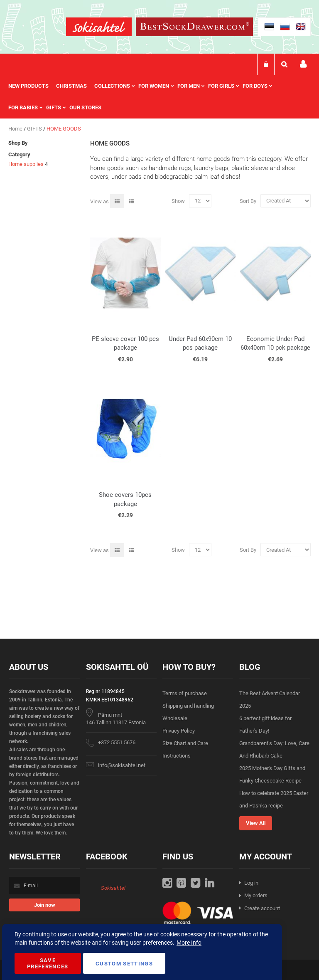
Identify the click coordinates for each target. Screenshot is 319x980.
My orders (256, 895)
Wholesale (175, 718)
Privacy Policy (179, 731)
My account (303, 64)
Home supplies (26, 164)
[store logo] (99, 28)
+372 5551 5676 (117, 742)
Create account (262, 908)
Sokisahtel (113, 888)
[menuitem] (32, 86)
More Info (189, 943)
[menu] (159, 97)
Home (16, 129)
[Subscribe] (44, 905)
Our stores (85, 107)
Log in (251, 883)
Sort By (248, 201)
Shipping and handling (188, 706)
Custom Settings (124, 964)
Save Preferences (48, 963)
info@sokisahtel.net (122, 765)
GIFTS (35, 129)
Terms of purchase (185, 693)
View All (256, 823)
